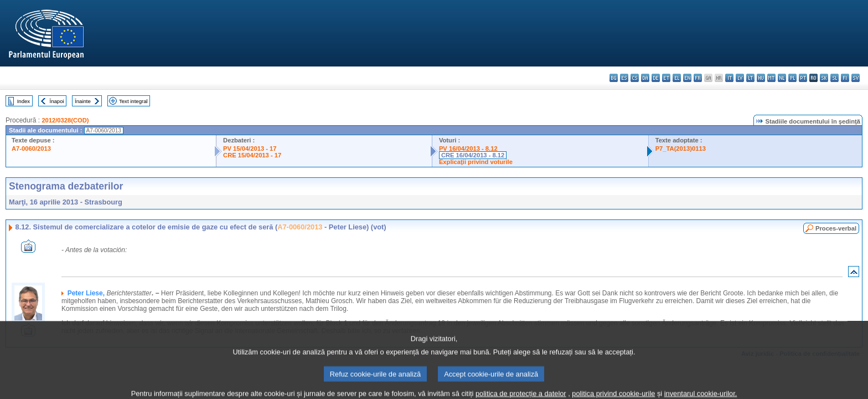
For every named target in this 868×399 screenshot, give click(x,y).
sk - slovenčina (824, 78)
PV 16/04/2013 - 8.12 (468, 149)
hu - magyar (761, 78)
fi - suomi (845, 78)
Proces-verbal (836, 228)
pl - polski (792, 78)
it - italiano (729, 78)
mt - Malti (771, 78)
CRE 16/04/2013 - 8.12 (473, 155)
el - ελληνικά (677, 78)
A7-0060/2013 (31, 149)
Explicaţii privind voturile (476, 162)
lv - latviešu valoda (740, 78)
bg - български (614, 78)
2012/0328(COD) (65, 120)
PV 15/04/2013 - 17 (250, 149)
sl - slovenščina (835, 78)
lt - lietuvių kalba (750, 78)
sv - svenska (856, 78)
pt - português (803, 78)
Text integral (133, 101)
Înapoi (57, 101)
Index (24, 101)
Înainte (83, 101)
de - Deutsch (656, 78)
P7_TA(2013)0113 (681, 149)
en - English (687, 78)
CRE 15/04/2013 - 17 (252, 155)
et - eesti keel (666, 78)
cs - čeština (635, 78)
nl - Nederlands (782, 78)
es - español (624, 78)
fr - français (698, 78)
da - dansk (645, 78)
